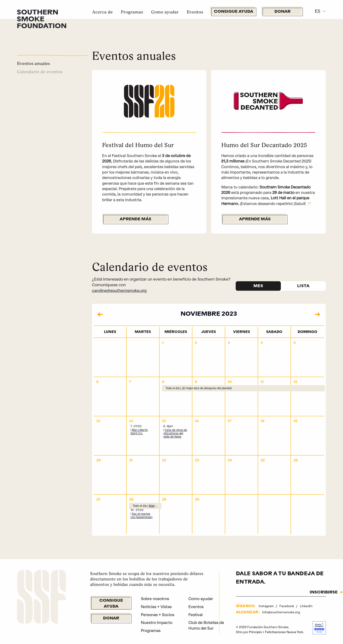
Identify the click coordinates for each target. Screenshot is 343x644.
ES (317, 11)
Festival (195, 615)
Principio (255, 632)
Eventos (195, 12)
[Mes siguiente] (317, 314)
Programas (132, 12)
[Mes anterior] (100, 314)
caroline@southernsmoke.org (119, 290)
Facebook (287, 606)
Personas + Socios (158, 615)
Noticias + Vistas (156, 607)
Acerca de (102, 12)
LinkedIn (306, 606)
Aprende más (135, 219)
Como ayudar (165, 12)
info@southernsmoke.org (281, 612)
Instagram (267, 606)
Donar (282, 12)
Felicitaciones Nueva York (284, 632)
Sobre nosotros (155, 599)
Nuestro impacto (157, 623)
